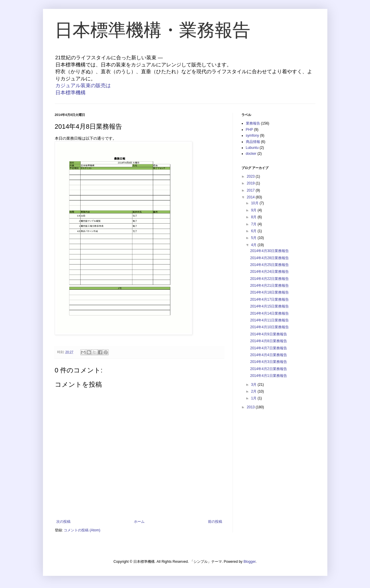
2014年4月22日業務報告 (269, 279)
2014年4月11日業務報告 (269, 320)
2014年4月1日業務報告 (268, 376)
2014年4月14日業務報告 (269, 313)
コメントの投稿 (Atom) (82, 530)
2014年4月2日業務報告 (268, 369)
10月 (255, 203)
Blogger (250, 562)
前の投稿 (215, 522)
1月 (254, 398)
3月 (254, 385)
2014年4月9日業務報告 (268, 334)
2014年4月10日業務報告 (269, 327)
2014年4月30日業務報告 (269, 251)
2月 (254, 391)
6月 (254, 231)
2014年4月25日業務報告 (269, 265)
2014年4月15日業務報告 (269, 306)
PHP (250, 130)
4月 (254, 245)
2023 (251, 176)
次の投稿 (63, 522)
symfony (253, 136)
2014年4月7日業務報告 (268, 348)
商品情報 (253, 142)
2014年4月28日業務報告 (269, 258)
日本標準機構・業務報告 (153, 30)
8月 (254, 217)
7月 (254, 224)
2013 (251, 407)
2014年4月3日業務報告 (268, 362)
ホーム (139, 522)
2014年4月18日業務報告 (269, 292)
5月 (254, 238)
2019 (251, 183)
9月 (254, 210)
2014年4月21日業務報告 (269, 286)
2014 (251, 197)
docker (251, 154)
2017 (251, 190)
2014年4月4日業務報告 (268, 355)
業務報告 (253, 123)
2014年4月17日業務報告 (269, 299)
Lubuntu (252, 148)
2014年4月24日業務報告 (269, 272)
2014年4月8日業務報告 (268, 341)
